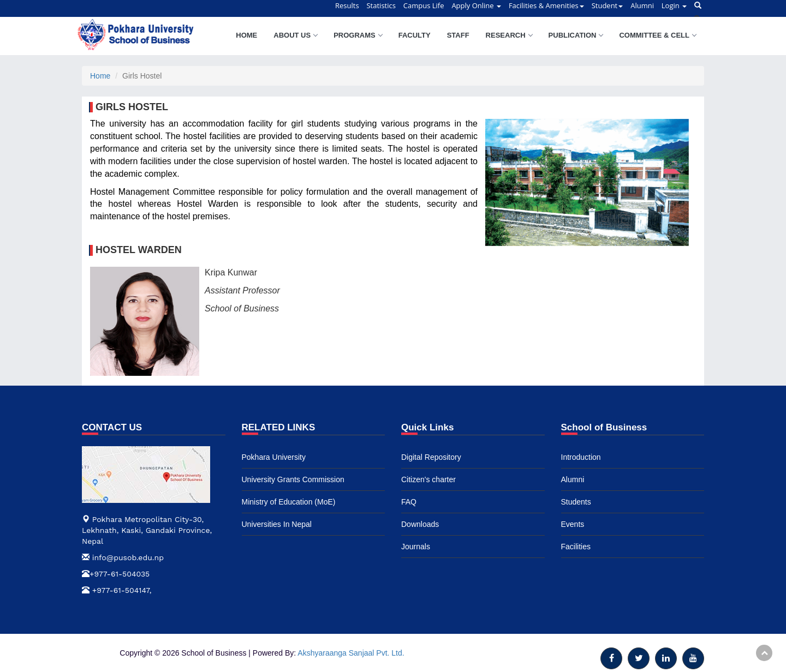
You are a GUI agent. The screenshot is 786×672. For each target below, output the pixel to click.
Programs (358, 35)
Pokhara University (274, 457)
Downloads (420, 524)
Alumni (573, 479)
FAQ (409, 502)
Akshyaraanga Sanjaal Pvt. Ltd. (351, 653)
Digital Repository (431, 457)
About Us (295, 35)
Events (573, 524)
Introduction (581, 457)
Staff (458, 35)
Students (576, 502)
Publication (576, 35)
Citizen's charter (428, 479)
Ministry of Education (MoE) (289, 502)
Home (246, 35)
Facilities (576, 547)
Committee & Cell (657, 35)
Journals (416, 547)
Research (509, 35)
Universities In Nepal (277, 524)
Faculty (415, 35)
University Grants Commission (293, 479)
